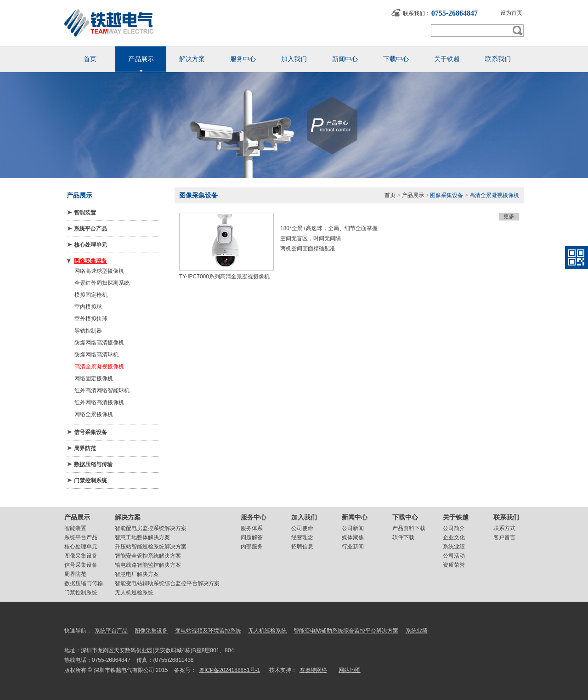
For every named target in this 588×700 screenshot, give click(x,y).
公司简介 (454, 528)
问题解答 (252, 537)
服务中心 (254, 517)
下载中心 (405, 517)
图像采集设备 (90, 261)
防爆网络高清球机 (96, 355)
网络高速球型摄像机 (99, 271)
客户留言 (504, 537)
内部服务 (252, 547)
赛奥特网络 (313, 670)
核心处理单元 (90, 245)
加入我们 (304, 517)
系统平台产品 (90, 229)
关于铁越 (456, 517)
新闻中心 (355, 517)
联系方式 (504, 528)
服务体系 (252, 528)
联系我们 (506, 517)
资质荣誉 (454, 565)
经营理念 (302, 537)
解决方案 (128, 517)
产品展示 (413, 195)
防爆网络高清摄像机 (99, 343)
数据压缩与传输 (93, 464)
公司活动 (454, 556)
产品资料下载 (409, 528)
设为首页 (511, 13)
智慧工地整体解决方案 (142, 537)
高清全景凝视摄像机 (99, 367)
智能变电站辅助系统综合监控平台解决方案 (167, 583)
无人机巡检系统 (134, 593)
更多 (509, 216)
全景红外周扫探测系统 (102, 283)
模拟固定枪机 (91, 295)
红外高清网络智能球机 (102, 390)
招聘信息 (302, 547)
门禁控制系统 (90, 480)
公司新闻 (353, 528)
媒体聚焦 (353, 537)
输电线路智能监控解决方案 (148, 565)
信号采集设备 (90, 432)
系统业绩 (454, 547)
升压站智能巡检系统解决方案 (151, 547)
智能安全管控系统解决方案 (148, 556)
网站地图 (350, 670)
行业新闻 (353, 547)
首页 (390, 195)
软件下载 (403, 537)
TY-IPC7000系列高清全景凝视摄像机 (224, 277)
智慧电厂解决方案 (137, 574)
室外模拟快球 (91, 319)
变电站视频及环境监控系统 (208, 631)
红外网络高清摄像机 (99, 402)
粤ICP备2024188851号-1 (229, 670)
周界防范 (85, 448)
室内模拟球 (88, 307)
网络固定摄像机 (94, 378)
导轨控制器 (88, 331)
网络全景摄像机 (94, 414)
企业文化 (454, 537)
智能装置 (85, 213)
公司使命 (302, 528)
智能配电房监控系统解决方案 (151, 528)
